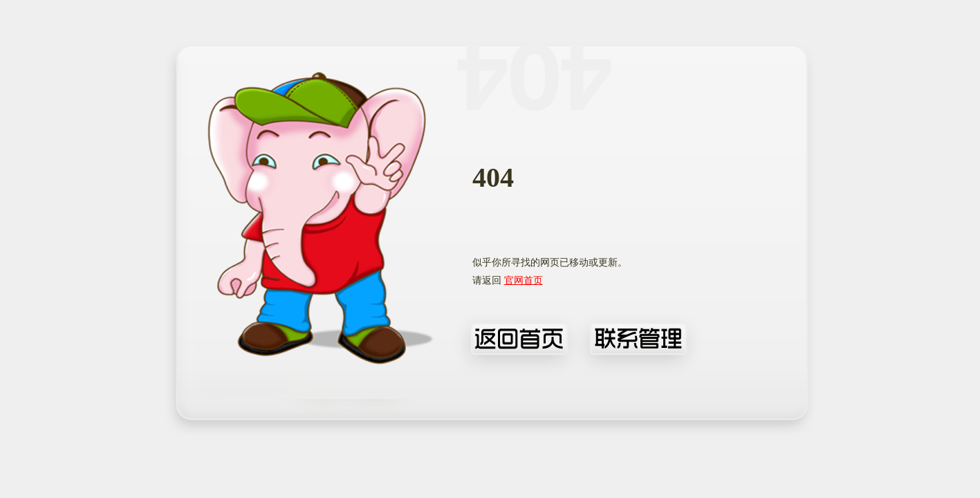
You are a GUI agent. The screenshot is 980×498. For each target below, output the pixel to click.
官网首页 (524, 280)
